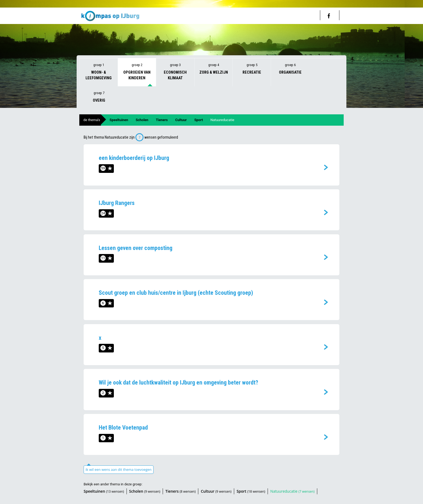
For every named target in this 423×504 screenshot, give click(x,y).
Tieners (162, 120)
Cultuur (181, 120)
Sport (199, 120)
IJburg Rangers (117, 203)
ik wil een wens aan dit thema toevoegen (119, 469)
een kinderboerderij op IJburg (134, 158)
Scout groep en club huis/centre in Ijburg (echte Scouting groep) (176, 293)
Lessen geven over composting (136, 248)
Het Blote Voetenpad (123, 428)
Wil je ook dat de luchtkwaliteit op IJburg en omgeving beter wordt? (178, 383)
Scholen (142, 120)
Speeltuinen (119, 120)
